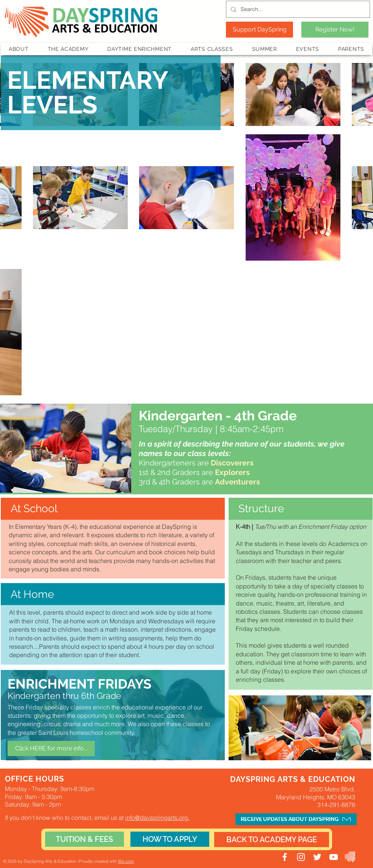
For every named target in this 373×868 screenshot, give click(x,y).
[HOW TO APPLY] (170, 839)
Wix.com (126, 861)
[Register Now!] (335, 30)
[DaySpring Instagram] (301, 857)
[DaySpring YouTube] (334, 857)
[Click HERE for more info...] (51, 748)
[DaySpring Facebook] (285, 857)
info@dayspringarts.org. (157, 818)
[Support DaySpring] (259, 30)
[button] (19, 49)
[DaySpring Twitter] (317, 857)
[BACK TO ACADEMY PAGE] (272, 840)
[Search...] (297, 9)
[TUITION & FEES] (85, 839)
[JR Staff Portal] (350, 857)
